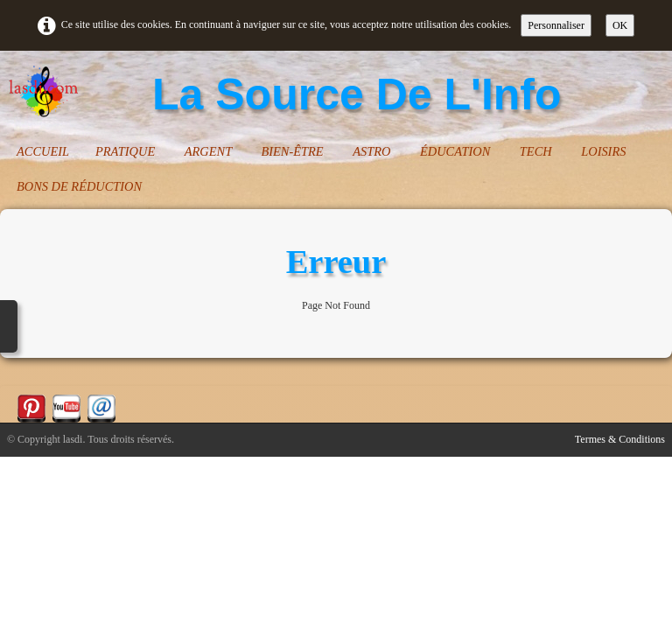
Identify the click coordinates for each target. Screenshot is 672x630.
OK (620, 25)
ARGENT (210, 151)
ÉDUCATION (457, 151)
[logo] (291, 94)
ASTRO (373, 151)
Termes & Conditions (620, 439)
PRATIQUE (127, 151)
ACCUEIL (43, 151)
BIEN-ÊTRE (294, 151)
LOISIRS (605, 151)
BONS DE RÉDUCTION (79, 186)
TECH (537, 151)
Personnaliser (556, 25)
